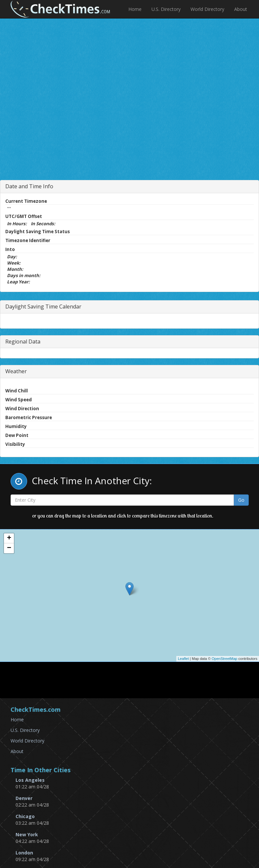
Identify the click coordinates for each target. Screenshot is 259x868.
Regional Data (23, 342)
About (241, 9)
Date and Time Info (29, 186)
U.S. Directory (166, 9)
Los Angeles (30, 780)
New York (27, 834)
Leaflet (183, 659)
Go (241, 500)
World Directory (207, 9)
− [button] (9, 548)
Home (135, 9)
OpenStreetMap (225, 659)
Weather (16, 371)
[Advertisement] (136, 117)
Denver (24, 798)
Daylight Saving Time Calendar (43, 307)
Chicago (25, 816)
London (24, 853)
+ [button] (9, 538)
